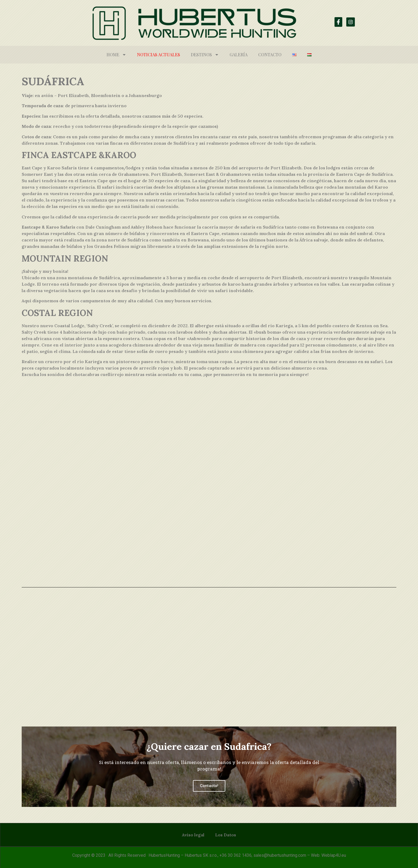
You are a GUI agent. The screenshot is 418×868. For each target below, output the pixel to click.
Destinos (205, 55)
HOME (116, 55)
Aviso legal (193, 835)
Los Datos (226, 835)
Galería (239, 55)
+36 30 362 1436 (235, 855)
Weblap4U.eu (334, 855)
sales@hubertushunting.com (280, 855)
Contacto (270, 55)
